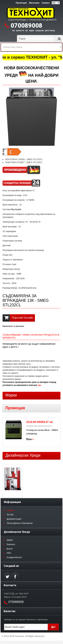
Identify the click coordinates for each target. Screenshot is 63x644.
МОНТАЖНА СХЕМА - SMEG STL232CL (24, 159)
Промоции (21, 3)
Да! (53, 627)
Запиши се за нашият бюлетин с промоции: (26, 619)
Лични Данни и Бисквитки (20, 523)
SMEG (10, 540)
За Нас (10, 515)
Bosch (10, 549)
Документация (14, 519)
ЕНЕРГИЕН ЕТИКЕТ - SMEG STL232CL (24, 162)
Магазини (34, 3)
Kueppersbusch (14, 557)
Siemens (11, 544)
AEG (9, 553)
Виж (29, 439)
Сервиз (46, 3)
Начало (10, 510)
